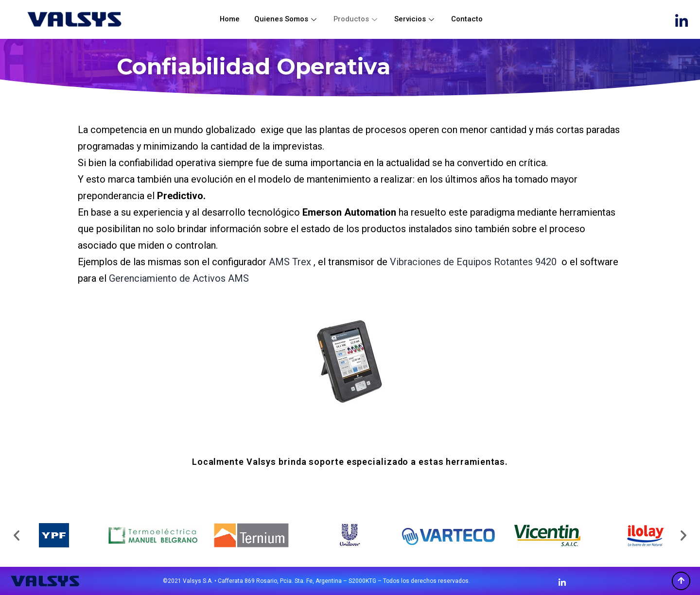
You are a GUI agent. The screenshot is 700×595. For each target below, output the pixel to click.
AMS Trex (290, 262)
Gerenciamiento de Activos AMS (179, 278)
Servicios (416, 19)
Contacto (467, 19)
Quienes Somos (287, 19)
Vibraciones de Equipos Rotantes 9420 (473, 262)
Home (229, 19)
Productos (357, 19)
